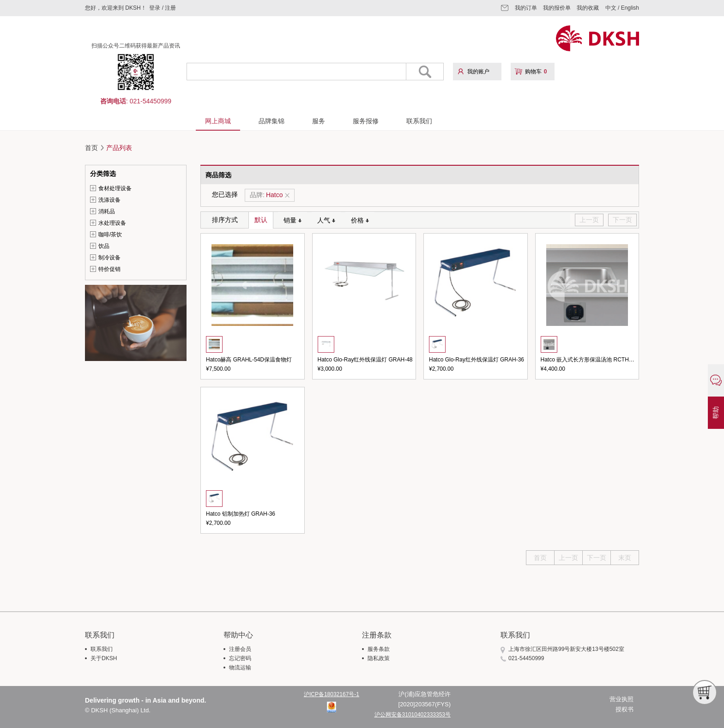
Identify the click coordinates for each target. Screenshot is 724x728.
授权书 (624, 709)
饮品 (104, 246)
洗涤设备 (109, 200)
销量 (293, 220)
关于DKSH (104, 658)
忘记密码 (240, 658)
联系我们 (419, 121)
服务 (319, 121)
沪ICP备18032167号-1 (332, 694)
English (630, 8)
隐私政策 (379, 658)
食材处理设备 (115, 188)
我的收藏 (588, 8)
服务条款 (379, 649)
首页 (91, 148)
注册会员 (240, 649)
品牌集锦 (271, 121)
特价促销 (109, 269)
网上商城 (218, 121)
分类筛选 (103, 174)
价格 (360, 220)
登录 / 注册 (163, 8)
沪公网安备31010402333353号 (413, 715)
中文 (611, 8)
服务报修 (366, 121)
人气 (326, 220)
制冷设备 (109, 258)
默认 (261, 220)
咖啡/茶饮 (110, 235)
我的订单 (526, 8)
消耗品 (107, 211)
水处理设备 (112, 223)
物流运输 (240, 668)
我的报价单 (557, 8)
